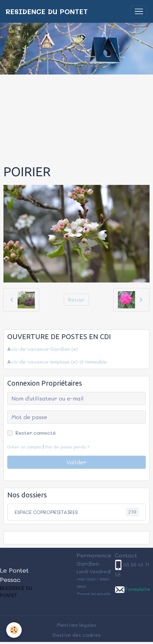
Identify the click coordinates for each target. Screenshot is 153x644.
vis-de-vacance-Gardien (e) (44, 349)
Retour (76, 300)
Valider (76, 462)
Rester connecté (36, 433)
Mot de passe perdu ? (67, 447)
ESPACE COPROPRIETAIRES (76, 512)
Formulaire (138, 589)
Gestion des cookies (76, 635)
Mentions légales (76, 625)
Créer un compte (24, 447)
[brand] (47, 11)
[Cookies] (14, 630)
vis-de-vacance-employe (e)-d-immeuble (59, 362)
